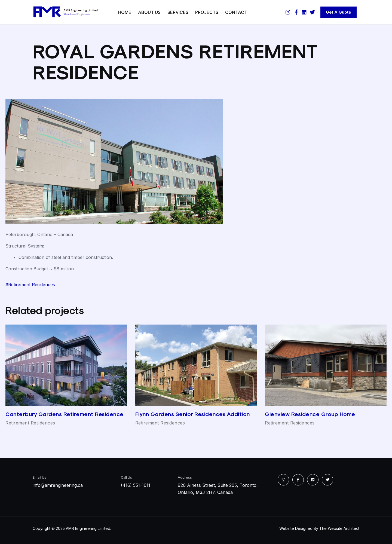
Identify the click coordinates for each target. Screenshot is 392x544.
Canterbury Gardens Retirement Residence (65, 414)
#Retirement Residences (30, 285)
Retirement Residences (30, 423)
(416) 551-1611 (136, 485)
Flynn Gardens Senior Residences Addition (193, 414)
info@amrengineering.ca (58, 485)
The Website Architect (339, 528)
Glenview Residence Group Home (310, 414)
